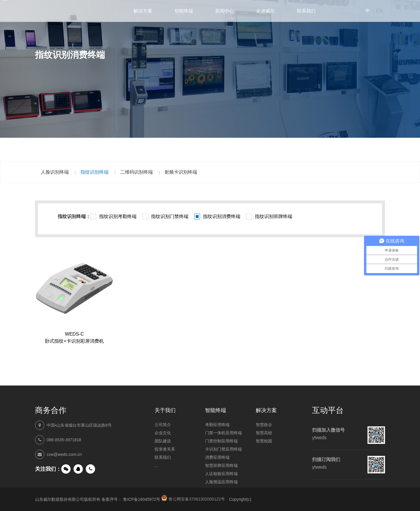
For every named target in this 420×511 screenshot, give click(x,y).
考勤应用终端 (217, 425)
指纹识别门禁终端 (170, 216)
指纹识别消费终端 (222, 216)
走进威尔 (265, 11)
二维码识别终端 (136, 172)
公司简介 (163, 425)
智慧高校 (264, 433)
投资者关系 (165, 449)
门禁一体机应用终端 (223, 433)
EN (379, 11)
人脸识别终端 (55, 172)
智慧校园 (264, 441)
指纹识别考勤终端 (118, 216)
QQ (78, 469)
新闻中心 (225, 11)
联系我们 (306, 11)
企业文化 (163, 433)
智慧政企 (264, 425)
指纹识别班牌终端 (274, 216)
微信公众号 (66, 469)
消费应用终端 (217, 457)
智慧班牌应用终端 (221, 465)
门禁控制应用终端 (221, 441)
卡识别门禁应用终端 (223, 449)
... (156, 465)
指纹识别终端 (94, 172)
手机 (90, 469)
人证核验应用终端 (221, 474)
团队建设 (163, 441)
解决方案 (143, 11)
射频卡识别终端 (181, 172)
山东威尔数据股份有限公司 (58, 11)
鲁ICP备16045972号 (142, 499)
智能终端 (184, 11)
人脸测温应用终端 (221, 482)
